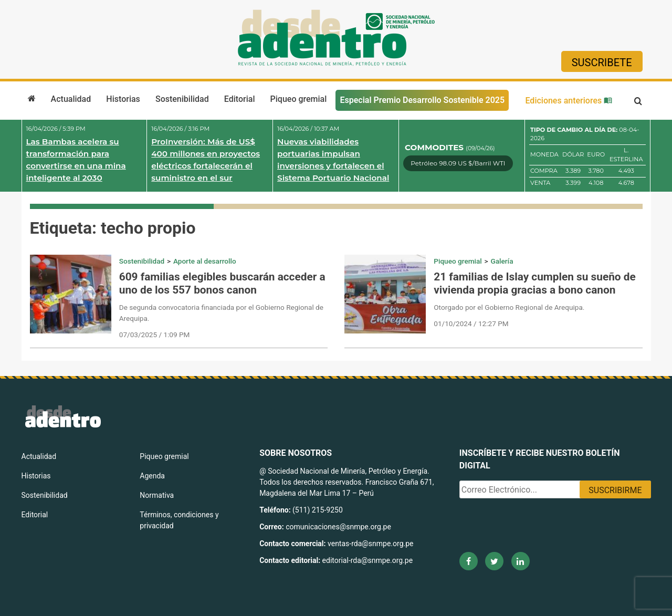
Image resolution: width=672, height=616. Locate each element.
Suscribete (602, 62)
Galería (502, 261)
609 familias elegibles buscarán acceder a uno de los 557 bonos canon (222, 283)
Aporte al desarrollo (205, 261)
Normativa (157, 495)
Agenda (152, 476)
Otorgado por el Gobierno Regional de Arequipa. (509, 307)
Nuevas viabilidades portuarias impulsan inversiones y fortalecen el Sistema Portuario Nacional (333, 159)
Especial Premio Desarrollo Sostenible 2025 (422, 100)
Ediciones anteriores (569, 101)
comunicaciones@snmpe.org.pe (339, 527)
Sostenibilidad (182, 99)
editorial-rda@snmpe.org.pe (368, 560)
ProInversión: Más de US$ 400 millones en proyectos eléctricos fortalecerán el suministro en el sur (206, 159)
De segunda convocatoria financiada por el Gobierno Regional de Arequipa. (221, 312)
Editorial (240, 99)
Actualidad (71, 99)
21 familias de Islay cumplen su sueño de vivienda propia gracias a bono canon (534, 283)
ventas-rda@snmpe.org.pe (370, 544)
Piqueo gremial (299, 99)
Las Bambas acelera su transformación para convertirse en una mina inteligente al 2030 (76, 159)
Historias (123, 99)
